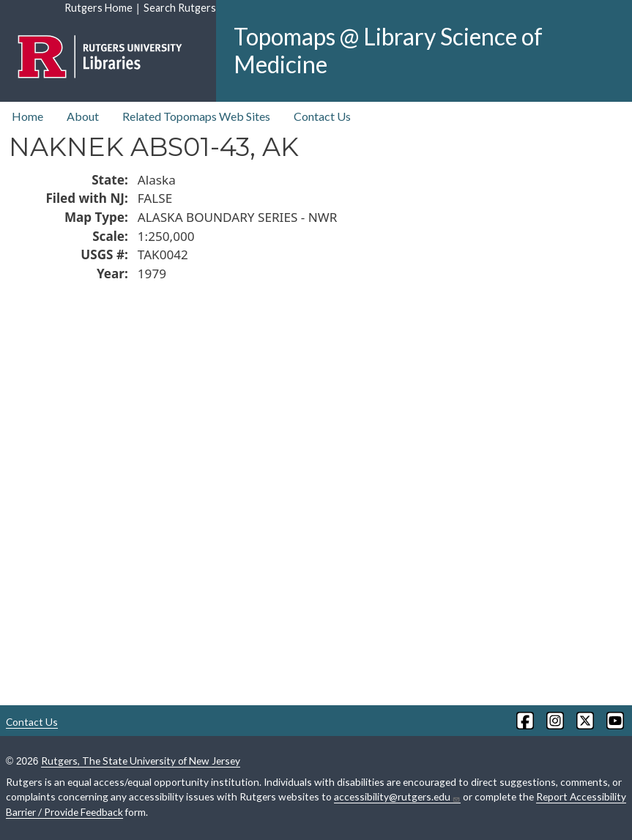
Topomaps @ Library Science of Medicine (388, 50)
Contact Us (322, 116)
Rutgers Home (98, 8)
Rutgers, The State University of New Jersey (141, 761)
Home (27, 116)
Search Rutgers (180, 8)
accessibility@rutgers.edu (397, 797)
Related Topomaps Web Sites (196, 116)
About (83, 116)
